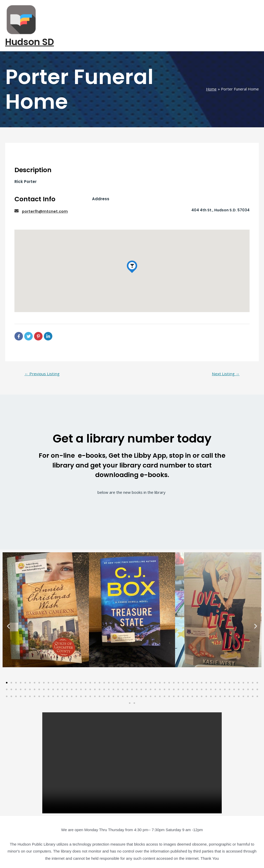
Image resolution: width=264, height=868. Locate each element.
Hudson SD (30, 26)
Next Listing (225, 358)
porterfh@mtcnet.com (45, 195)
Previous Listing (43, 358)
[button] (8, 610)
